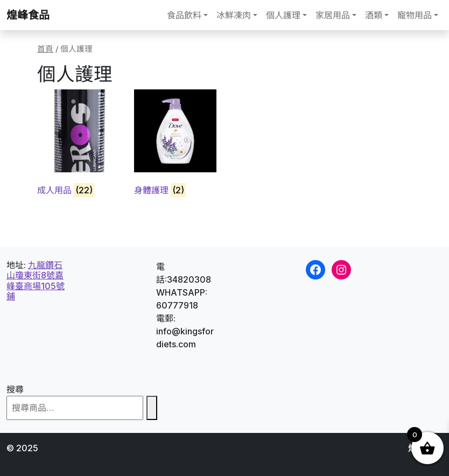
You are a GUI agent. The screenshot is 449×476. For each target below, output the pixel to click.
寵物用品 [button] (415, 15)
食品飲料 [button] (184, 15)
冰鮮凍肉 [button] (234, 15)
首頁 (45, 49)
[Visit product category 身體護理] (175, 145)
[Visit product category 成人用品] (78, 145)
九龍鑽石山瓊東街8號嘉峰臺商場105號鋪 (36, 281)
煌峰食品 (28, 15)
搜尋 (15, 389)
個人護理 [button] (283, 15)
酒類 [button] (374, 15)
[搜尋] (152, 408)
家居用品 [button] (333, 15)
